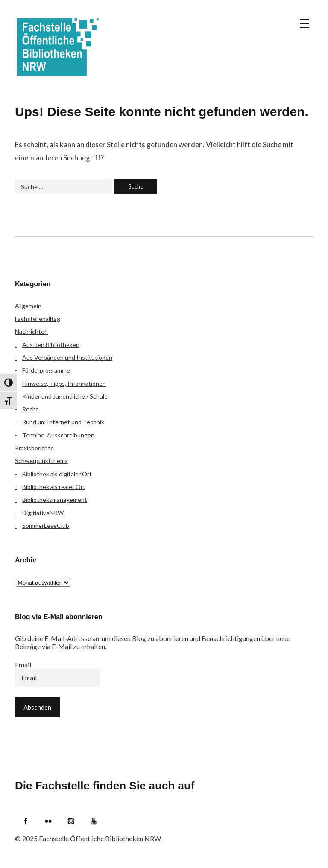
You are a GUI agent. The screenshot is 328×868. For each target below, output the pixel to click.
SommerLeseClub (46, 526)
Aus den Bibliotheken (51, 345)
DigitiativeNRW (43, 513)
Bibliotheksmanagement (55, 500)
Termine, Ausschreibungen (58, 435)
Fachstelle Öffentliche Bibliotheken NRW (58, 47)
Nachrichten (31, 331)
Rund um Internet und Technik (63, 422)
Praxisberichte (34, 448)
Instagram (71, 821)
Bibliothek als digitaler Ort (57, 474)
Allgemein (28, 306)
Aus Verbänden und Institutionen (67, 357)
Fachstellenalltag (38, 319)
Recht (30, 409)
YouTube (94, 821)
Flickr (48, 821)
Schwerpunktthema (41, 461)
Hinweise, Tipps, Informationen (64, 383)
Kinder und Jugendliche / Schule (65, 396)
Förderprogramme (46, 370)
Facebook (26, 821)
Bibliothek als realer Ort (54, 487)
